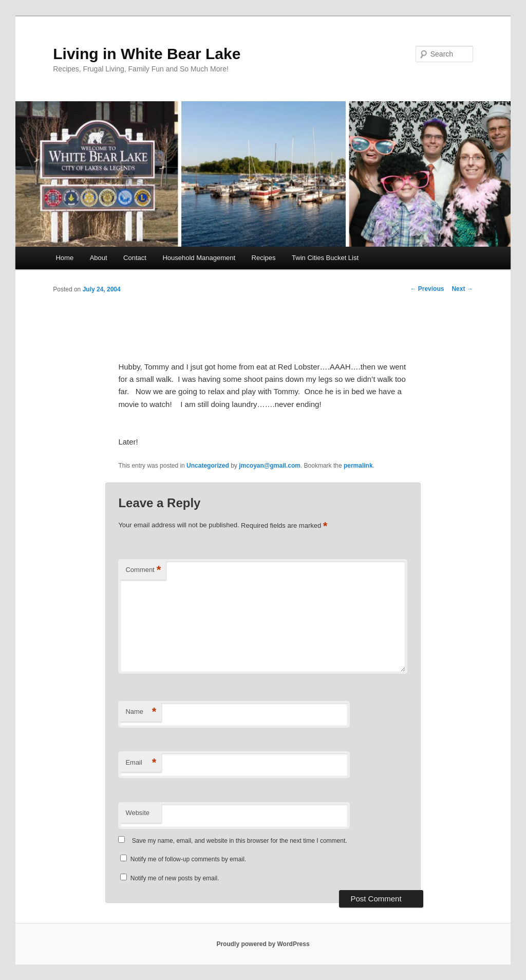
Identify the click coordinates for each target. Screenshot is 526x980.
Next (462, 289)
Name (141, 712)
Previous (427, 289)
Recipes (264, 258)
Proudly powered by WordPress (263, 944)
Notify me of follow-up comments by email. (188, 859)
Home (64, 258)
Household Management (199, 258)
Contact (135, 258)
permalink (358, 466)
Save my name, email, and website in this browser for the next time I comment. (240, 841)
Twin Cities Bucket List (325, 258)
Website (137, 813)
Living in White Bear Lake (147, 54)
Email (141, 763)
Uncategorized (208, 466)
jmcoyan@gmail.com (270, 466)
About (99, 258)
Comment (143, 570)
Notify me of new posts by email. (175, 878)
